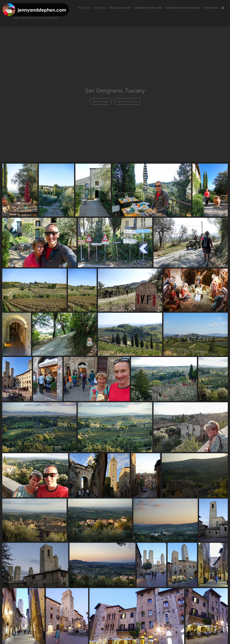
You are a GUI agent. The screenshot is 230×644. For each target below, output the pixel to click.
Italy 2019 (99, 8)
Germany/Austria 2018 (148, 8)
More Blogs (211, 8)
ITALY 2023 (84, 8)
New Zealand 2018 (120, 8)
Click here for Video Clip (127, 102)
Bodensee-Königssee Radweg (183, 8)
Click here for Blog (100, 102)
